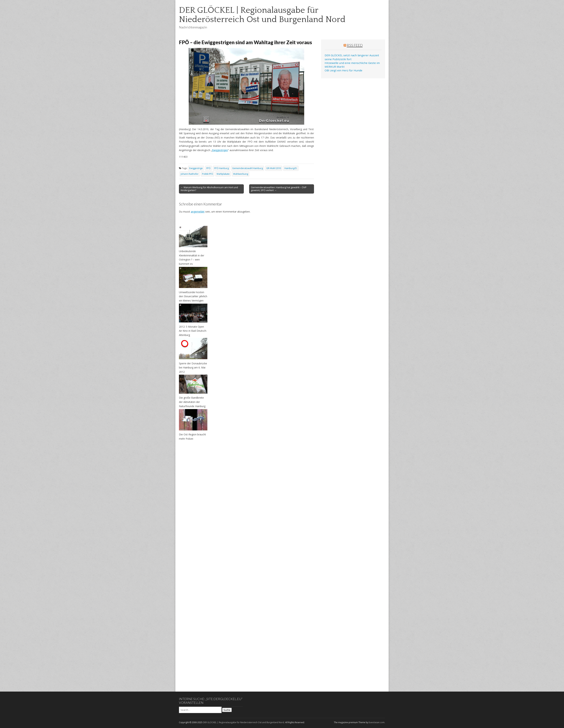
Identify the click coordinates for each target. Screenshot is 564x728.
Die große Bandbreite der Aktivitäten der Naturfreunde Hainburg (192, 402)
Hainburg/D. (291, 168)
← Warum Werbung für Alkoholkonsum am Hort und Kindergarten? (209, 189)
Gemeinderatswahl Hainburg (248, 168)
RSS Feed (355, 45)
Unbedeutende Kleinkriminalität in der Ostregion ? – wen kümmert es (192, 257)
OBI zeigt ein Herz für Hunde (343, 70)
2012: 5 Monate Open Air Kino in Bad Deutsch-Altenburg (193, 331)
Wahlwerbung (241, 174)
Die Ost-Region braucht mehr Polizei (192, 437)
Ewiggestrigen (220, 150)
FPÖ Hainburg (221, 168)
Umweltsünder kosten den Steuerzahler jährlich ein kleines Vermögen (193, 296)
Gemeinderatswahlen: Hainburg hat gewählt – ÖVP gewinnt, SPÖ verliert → (279, 189)
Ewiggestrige (196, 168)
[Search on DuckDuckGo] (200, 710)
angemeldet (198, 212)
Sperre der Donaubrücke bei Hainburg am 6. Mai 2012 (193, 368)
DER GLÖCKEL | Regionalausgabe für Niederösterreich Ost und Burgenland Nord (262, 15)
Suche (227, 710)
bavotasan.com (377, 722)
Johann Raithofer (190, 174)
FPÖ (208, 168)
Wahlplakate (223, 174)
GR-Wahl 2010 (274, 168)
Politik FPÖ (208, 174)
